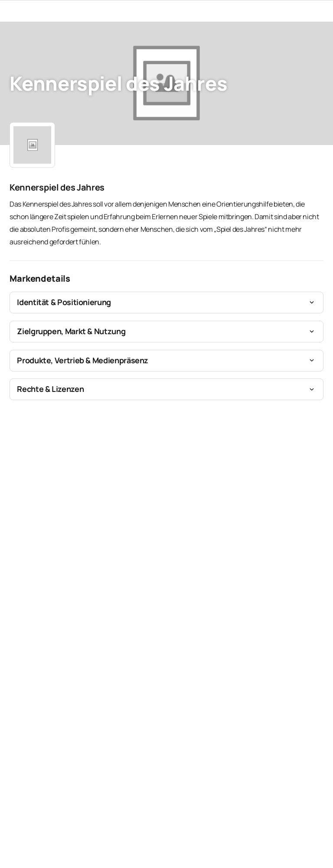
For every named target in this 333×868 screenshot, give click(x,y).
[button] (166, 302)
